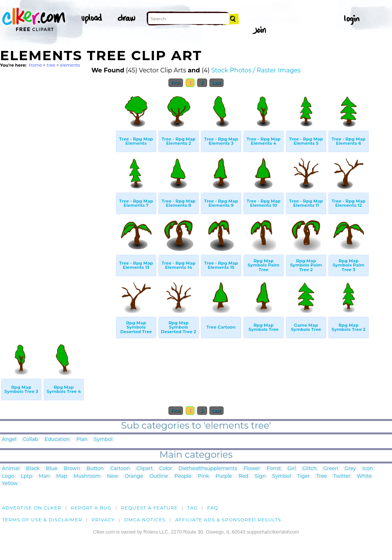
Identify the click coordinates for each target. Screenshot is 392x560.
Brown (72, 469)
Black (33, 469)
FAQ (213, 508)
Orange (134, 476)
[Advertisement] (57, 206)
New (113, 476)
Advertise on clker (32, 508)
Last (216, 83)
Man (44, 476)
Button (95, 469)
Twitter (342, 476)
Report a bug (91, 508)
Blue (51, 469)
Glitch (310, 469)
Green (331, 469)
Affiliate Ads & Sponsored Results (228, 520)
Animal (11, 469)
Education (57, 440)
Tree (322, 476)
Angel (9, 440)
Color (166, 469)
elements (70, 65)
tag (192, 508)
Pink (203, 476)
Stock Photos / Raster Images (256, 70)
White (364, 476)
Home (35, 65)
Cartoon (120, 469)
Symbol (103, 440)
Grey (350, 469)
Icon (368, 469)
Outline (159, 476)
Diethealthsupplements (208, 469)
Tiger (304, 476)
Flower (252, 469)
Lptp (26, 476)
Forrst (274, 469)
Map (62, 476)
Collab (31, 440)
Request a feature (149, 508)
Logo (8, 476)
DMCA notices (145, 520)
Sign (261, 476)
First (176, 83)
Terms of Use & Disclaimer (42, 520)
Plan (82, 440)
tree (51, 65)
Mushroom (87, 476)
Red (243, 476)
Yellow (10, 484)
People (183, 476)
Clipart (145, 469)
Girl (292, 469)
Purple (224, 476)
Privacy (103, 520)
